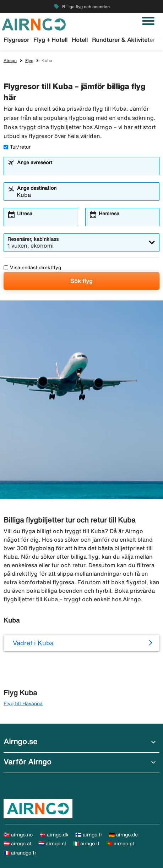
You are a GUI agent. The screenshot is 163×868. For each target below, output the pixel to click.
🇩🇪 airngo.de (123, 835)
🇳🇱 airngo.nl (52, 844)
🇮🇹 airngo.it (86, 844)
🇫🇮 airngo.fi (89, 835)
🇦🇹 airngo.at (18, 844)
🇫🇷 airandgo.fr (20, 853)
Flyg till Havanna (23, 703)
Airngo (10, 60)
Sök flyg (81, 281)
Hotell (80, 40)
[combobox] (86, 169)
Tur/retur (17, 147)
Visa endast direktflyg (32, 267)
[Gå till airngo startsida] (34, 24)
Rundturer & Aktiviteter (123, 40)
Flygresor (16, 40)
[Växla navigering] (148, 21)
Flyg (29, 60)
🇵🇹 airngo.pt (120, 844)
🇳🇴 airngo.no (18, 835)
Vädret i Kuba (33, 643)
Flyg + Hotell (50, 40)
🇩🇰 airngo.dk (54, 835)
